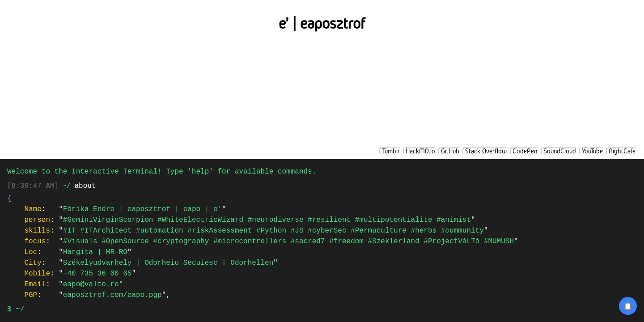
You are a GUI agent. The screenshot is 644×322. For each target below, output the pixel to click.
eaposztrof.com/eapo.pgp (112, 295)
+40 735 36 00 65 (97, 274)
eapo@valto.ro (91, 284)
